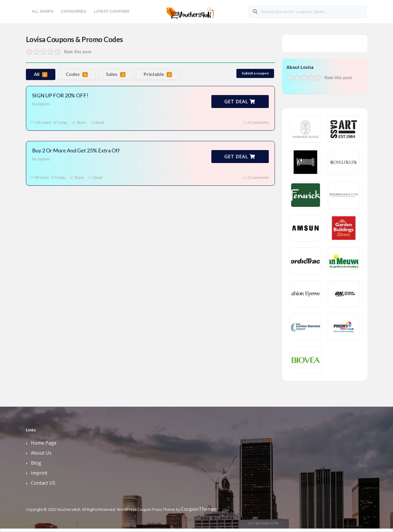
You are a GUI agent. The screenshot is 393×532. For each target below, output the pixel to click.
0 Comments (256, 123)
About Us (41, 453)
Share (79, 123)
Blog (36, 463)
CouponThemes (199, 509)
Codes (77, 74)
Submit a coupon (255, 73)
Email (97, 123)
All (41, 74)
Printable (158, 74)
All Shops (43, 11)
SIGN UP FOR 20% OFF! (60, 95)
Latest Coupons (112, 11)
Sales (116, 74)
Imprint (39, 473)
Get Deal (240, 102)
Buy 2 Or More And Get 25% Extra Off (76, 150)
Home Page (44, 443)
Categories (74, 11)
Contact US (43, 483)
